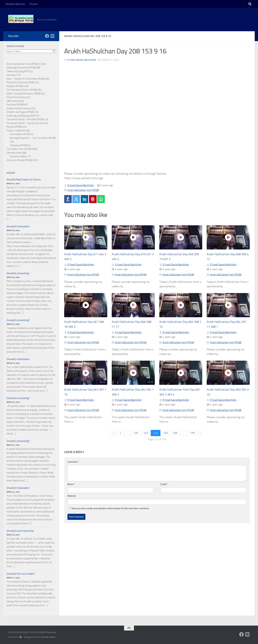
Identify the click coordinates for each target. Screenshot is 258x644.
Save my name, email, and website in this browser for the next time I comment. (110, 510)
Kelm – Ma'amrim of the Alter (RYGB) (26, 79)
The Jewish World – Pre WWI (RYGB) (25, 119)
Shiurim (34, 4)
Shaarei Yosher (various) (19, 108)
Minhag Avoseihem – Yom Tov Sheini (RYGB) (33, 138)
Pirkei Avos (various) (17, 97)
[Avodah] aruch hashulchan (20, 531)
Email (164, 486)
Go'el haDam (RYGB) (20, 134)
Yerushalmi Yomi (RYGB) (19, 149)
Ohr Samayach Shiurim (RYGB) (22, 90)
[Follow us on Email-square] (52, 36)
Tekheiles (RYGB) (18, 145)
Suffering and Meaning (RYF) (21, 116)
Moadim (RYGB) (15, 86)
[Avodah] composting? (18, 273)
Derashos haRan (18, 156)
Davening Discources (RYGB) (21, 68)
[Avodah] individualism (18, 226)
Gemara (11, 75)
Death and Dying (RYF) (18, 71)
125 (166, 435)
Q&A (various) (14, 101)
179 (194, 435)
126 (176, 435)
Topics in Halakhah (16, 131)
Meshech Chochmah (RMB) (20, 82)
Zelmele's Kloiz (14, 153)
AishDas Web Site (15, 4)
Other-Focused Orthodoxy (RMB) (24, 94)
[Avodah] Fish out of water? (21, 574)
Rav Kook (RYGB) (15, 105)
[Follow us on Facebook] (47, 36)
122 (134, 435)
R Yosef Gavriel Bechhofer (83, 60)
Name (71, 486)
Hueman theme (48, 637)
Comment (73, 464)
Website (72, 498)
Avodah (11, 173)
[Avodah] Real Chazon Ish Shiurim (24, 180)
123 (145, 435)
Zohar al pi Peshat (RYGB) (19, 160)
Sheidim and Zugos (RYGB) (20, 112)
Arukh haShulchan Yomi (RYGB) (85, 190)
